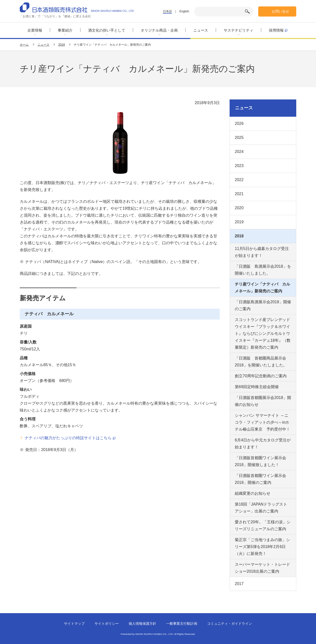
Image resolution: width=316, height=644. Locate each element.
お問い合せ (280, 11)
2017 (239, 584)
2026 (239, 123)
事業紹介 (65, 30)
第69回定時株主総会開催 (257, 387)
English (184, 11)
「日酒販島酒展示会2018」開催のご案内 (263, 305)
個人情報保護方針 (142, 624)
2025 (239, 138)
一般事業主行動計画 (182, 624)
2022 (239, 180)
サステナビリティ (238, 30)
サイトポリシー (107, 624)
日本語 (167, 11)
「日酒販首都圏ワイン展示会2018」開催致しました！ (260, 461)
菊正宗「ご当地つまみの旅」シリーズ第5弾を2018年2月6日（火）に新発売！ (262, 547)
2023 (239, 166)
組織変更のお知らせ (253, 493)
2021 (239, 194)
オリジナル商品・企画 (159, 30)
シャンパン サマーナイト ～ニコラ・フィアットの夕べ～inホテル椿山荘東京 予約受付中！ (262, 422)
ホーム (24, 45)
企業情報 (35, 30)
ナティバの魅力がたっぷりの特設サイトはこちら (70, 438)
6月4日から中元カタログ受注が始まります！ (263, 444)
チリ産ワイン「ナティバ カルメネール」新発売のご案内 (262, 288)
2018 (62, 45)
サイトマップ (74, 624)
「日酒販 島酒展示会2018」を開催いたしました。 (263, 270)
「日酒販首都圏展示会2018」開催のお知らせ (263, 401)
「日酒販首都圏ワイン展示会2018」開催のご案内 (260, 479)
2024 (239, 152)
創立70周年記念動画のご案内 (261, 376)
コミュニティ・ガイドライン (230, 624)
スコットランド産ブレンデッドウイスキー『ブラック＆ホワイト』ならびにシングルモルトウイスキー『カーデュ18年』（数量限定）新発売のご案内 (263, 333)
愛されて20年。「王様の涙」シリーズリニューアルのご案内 (263, 525)
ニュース (201, 30)
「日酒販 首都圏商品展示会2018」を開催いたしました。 (261, 362)
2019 (239, 222)
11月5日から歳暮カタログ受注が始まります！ (262, 252)
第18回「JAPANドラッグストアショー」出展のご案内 (261, 508)
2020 (239, 208)
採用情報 (278, 30)
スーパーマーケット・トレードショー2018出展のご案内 (262, 568)
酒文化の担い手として (107, 30)
